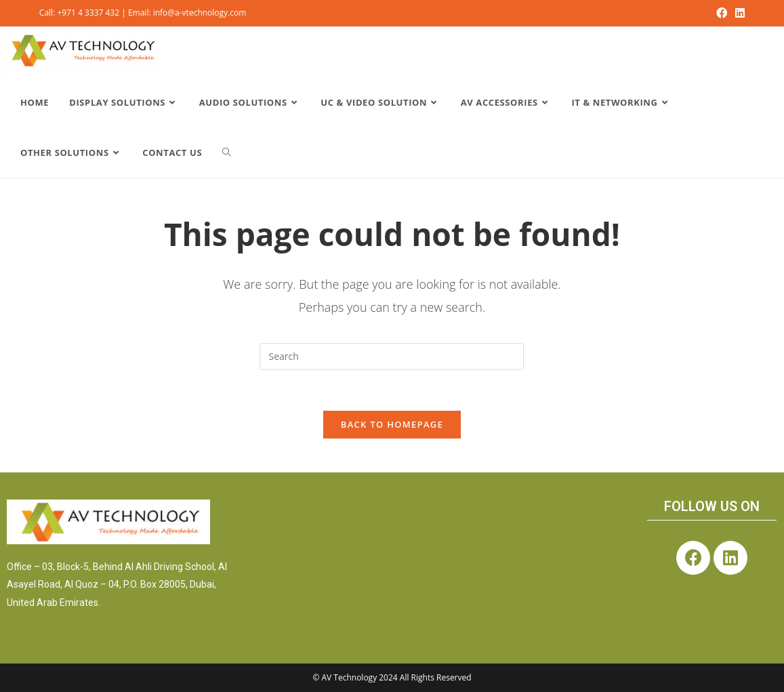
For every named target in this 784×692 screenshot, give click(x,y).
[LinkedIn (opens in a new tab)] (738, 13)
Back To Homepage (392, 424)
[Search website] (227, 152)
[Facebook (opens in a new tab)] (722, 13)
